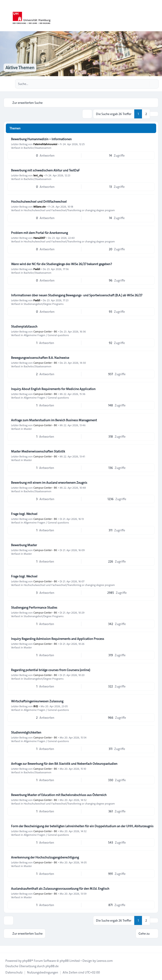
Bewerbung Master (24, 545)
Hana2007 (39, 238)
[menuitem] (14, 972)
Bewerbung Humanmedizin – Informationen (41, 139)
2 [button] (146, 114)
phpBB (27, 961)
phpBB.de (52, 966)
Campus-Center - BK (45, 331)
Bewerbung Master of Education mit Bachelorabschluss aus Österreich (59, 795)
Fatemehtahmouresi (45, 144)
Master (28, 429)
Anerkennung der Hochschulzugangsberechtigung (45, 857)
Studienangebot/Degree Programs (44, 304)
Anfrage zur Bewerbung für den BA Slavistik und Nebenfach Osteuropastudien (64, 764)
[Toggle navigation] (157, 16)
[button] (154, 114)
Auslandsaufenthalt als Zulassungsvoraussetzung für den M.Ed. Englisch (60, 889)
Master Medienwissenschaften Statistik (38, 451)
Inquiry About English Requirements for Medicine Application (53, 389)
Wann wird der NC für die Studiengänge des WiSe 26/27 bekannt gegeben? (62, 264)
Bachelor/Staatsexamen (38, 148)
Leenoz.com (105, 961)
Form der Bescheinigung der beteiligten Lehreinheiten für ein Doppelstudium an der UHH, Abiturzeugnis (82, 826)
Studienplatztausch (24, 326)
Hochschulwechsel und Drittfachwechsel (39, 202)
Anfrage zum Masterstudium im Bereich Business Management (54, 420)
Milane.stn (40, 206)
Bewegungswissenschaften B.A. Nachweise (40, 358)
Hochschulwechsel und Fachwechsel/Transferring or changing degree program (69, 210)
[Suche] (146, 84)
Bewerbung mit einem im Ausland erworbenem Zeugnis (49, 483)
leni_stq (38, 175)
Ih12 (36, 706)
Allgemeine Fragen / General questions (46, 335)
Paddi (37, 269)
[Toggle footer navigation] (5, 949)
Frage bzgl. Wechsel (24, 514)
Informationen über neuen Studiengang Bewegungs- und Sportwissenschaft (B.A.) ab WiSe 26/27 (77, 295)
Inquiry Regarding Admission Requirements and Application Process (58, 639)
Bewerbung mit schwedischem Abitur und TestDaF (45, 170)
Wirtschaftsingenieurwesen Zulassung (37, 701)
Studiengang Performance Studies (34, 608)
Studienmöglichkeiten (26, 732)
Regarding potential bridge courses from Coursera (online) (51, 670)
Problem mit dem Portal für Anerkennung (39, 233)
